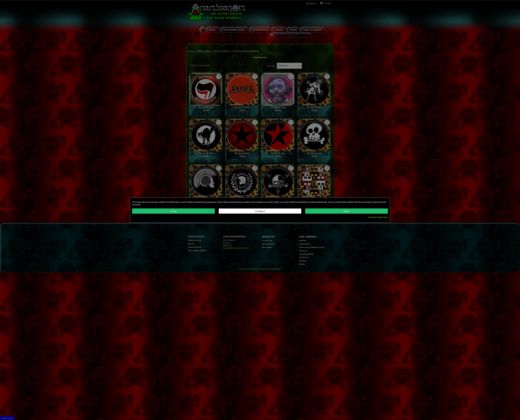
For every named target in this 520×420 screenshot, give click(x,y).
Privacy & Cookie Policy (378, 217)
